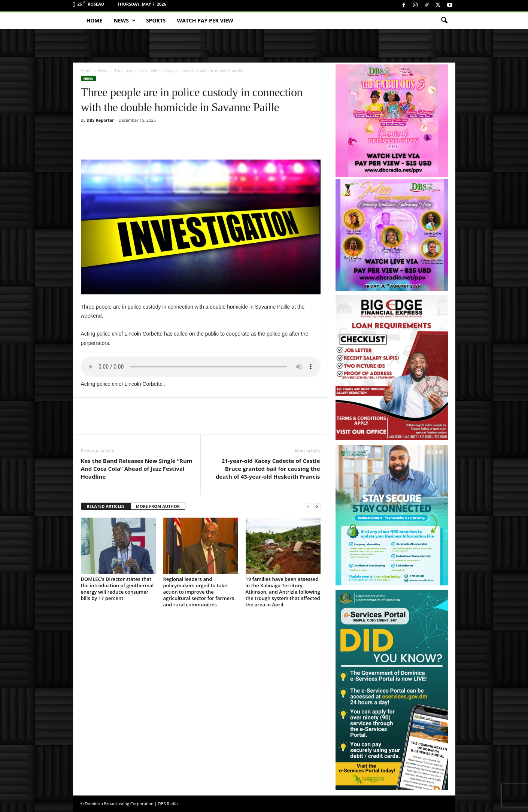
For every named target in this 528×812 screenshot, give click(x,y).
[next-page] (317, 507)
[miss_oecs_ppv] (392, 235)
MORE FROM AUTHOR (158, 506)
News (124, 21)
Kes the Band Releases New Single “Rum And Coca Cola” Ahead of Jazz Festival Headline (137, 469)
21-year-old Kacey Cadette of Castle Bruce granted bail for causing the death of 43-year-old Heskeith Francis (268, 469)
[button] (444, 21)
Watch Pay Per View (205, 20)
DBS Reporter (100, 120)
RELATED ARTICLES (106, 506)
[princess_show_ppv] (392, 121)
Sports (156, 20)
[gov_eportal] (392, 690)
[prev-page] (308, 507)
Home (95, 20)
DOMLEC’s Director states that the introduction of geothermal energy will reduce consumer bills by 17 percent (117, 589)
